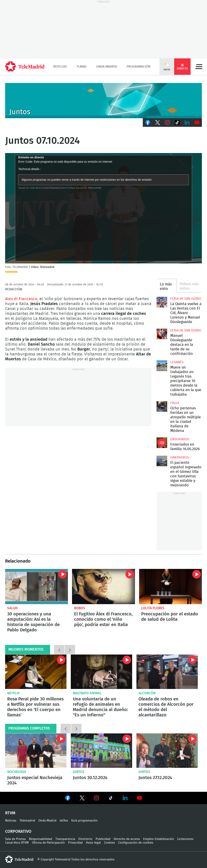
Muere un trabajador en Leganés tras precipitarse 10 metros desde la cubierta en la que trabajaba (162, 366)
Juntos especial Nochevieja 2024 (36, 751)
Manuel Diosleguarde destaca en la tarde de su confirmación (162, 334)
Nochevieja (17, 772)
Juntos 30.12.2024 (101, 751)
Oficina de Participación (48, 843)
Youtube (197, 123)
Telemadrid (27, 821)
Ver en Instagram (96, 798)
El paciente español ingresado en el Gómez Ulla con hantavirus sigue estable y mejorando (162, 461)
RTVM (10, 813)
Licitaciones (185, 839)
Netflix (13, 693)
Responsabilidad (41, 839)
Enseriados (180, 439)
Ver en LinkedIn (125, 798)
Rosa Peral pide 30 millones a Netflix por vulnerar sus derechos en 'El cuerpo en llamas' (36, 672)
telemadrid (19, 859)
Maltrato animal (87, 693)
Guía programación (84, 821)
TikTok (177, 123)
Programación (138, 67)
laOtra (64, 821)
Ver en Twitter (82, 799)
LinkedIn (187, 123)
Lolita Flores (153, 608)
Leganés (177, 362)
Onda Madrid (107, 67)
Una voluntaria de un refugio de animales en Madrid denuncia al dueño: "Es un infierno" (101, 672)
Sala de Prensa (15, 839)
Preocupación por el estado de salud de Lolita (170, 587)
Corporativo (18, 832)
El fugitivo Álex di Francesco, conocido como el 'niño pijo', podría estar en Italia (103, 587)
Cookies (109, 843)
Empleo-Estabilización (159, 839)
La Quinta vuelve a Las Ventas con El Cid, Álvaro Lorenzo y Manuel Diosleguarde (162, 302)
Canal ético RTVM (17, 843)
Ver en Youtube (140, 798)
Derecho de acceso (127, 839)
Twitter (158, 123)
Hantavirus (180, 457)
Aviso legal (93, 843)
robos (80, 608)
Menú (199, 67)
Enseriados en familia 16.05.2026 (162, 443)
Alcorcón (147, 693)
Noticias (60, 67)
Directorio (85, 839)
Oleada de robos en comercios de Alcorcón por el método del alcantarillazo (167, 672)
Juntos (79, 772)
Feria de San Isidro (186, 299)
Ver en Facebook (68, 799)
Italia (175, 403)
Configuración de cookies (136, 843)
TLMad (82, 67)
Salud (12, 608)
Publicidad (103, 839)
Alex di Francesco (21, 299)
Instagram (167, 123)
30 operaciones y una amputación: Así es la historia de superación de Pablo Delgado (37, 587)
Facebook (148, 123)
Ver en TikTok (111, 799)
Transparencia (65, 839)
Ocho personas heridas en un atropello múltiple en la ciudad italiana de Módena (162, 406)
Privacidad (75, 843)
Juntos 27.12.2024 (167, 751)
